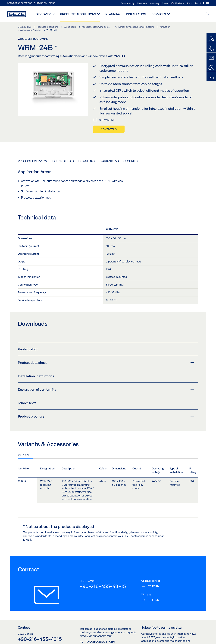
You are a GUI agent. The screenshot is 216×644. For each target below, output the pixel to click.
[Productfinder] (211, 39)
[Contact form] (211, 58)
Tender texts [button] (106, 403)
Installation (136, 14)
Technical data (63, 161)
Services (159, 14)
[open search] (207, 14)
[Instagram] (200, 3)
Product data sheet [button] (106, 363)
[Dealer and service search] (211, 68)
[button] (178, 3)
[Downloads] (211, 77)
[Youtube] (207, 3)
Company (155, 3)
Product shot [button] (106, 349)
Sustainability (128, 3)
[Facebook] (204, 3)
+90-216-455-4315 (40, 639)
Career (165, 3)
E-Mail (27, 540)
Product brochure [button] (106, 416)
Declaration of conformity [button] (106, 389)
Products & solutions (78, 14)
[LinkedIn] (197, 3)
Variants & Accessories (119, 161)
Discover (43, 14)
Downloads (87, 161)
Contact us (109, 129)
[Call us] (211, 48)
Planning (113, 14)
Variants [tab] (25, 455)
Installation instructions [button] (106, 376)
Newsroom (142, 3)
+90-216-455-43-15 (103, 586)
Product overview (32, 161)
